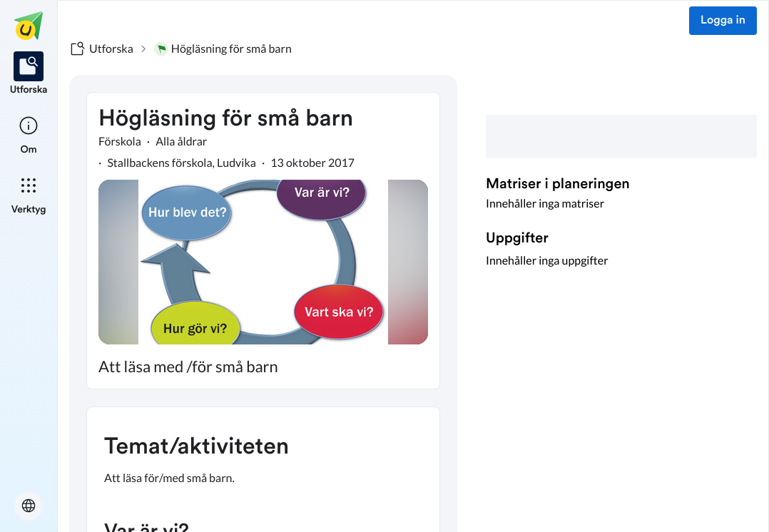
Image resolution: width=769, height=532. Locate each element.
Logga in (723, 21)
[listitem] (29, 74)
